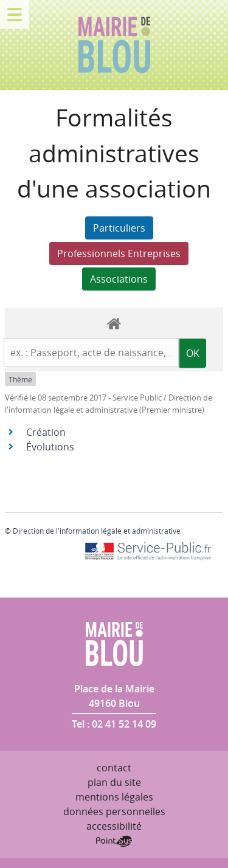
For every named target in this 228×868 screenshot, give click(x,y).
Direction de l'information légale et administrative (97, 531)
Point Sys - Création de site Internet (114, 841)
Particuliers (119, 228)
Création (46, 432)
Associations (119, 279)
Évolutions (50, 447)
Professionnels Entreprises (119, 253)
